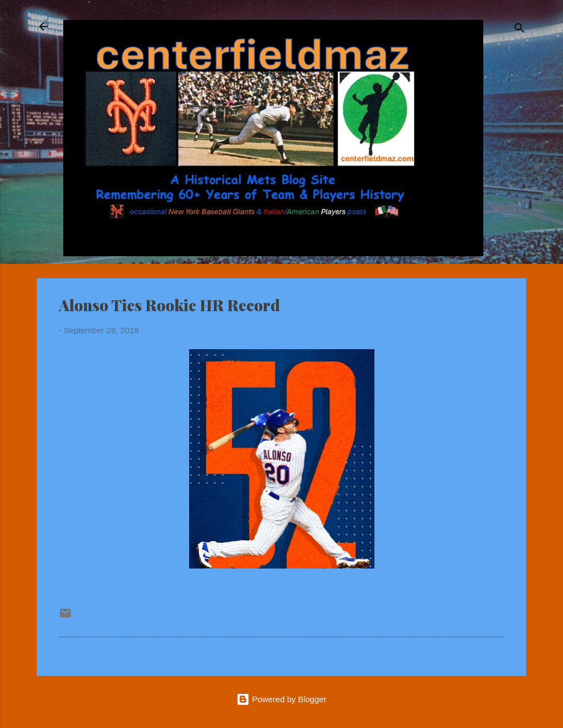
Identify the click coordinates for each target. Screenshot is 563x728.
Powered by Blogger (281, 699)
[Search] (520, 30)
